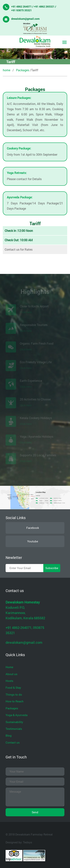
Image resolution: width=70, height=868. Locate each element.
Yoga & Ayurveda (17, 715)
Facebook (33, 528)
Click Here (26, 312)
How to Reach (15, 701)
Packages (23, 70)
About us (11, 674)
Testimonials (14, 729)
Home (9, 667)
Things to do (14, 694)
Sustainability (14, 722)
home (7, 70)
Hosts (9, 681)
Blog (9, 735)
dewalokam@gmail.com (25, 19)
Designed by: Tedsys (19, 842)
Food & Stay (13, 688)
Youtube (33, 541)
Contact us (13, 742)
